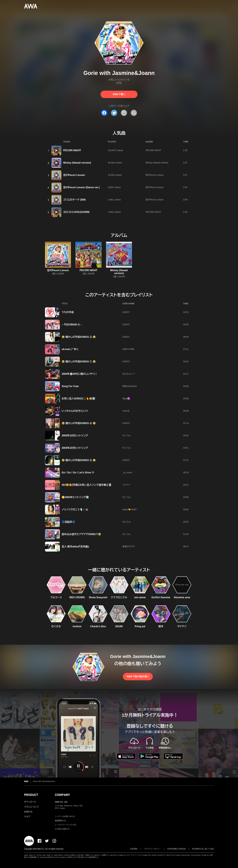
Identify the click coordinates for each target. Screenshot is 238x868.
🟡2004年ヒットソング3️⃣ (75, 497)
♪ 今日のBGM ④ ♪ (72, 325)
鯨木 (161, 626)
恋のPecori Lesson (74, 175)
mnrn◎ (126, 411)
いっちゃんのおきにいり (75, 411)
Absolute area (182, 597)
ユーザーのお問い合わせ (65, 817)
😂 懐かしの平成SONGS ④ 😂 (79, 423)
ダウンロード (30, 802)
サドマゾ (182, 626)
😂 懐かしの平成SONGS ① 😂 (79, 362)
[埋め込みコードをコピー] (134, 113)
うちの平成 (68, 312)
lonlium (77, 626)
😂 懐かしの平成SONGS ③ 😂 (79, 337)
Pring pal (140, 626)
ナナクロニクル (119, 597)
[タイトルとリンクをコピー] (124, 113)
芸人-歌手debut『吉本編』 (75, 547)
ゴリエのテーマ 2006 (74, 200)
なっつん (126, 435)
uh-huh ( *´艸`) (70, 349)
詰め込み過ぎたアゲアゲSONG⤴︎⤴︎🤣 (81, 534)
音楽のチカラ (129, 546)
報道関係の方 (60, 821)
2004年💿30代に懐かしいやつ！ (79, 374)
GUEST (126, 312)
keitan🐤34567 (130, 509)
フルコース (56, 597)
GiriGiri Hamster (161, 597)
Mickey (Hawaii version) (77, 163)
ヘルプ (27, 817)
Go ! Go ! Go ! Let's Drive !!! (78, 473)
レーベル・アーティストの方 (66, 825)
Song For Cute (70, 386)
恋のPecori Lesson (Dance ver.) (81, 187)
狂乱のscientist (130, 386)
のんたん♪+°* (129, 374)
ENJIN (119, 626)
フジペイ (126, 485)
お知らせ (28, 812)
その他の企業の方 (62, 829)
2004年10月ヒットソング (75, 448)
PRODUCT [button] (31, 795)
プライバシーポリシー (153, 849)
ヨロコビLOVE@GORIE (76, 212)
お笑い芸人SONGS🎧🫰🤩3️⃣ (78, 399)
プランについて (31, 807)
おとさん (127, 522)
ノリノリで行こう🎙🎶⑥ (75, 510)
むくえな (56, 626)
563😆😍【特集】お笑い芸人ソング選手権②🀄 (87, 485)
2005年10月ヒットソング (75, 436)
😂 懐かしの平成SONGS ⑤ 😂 (79, 460)
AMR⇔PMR (128, 349)
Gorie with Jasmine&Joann (44, 781)
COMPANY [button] (62, 795)
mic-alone (140, 597)
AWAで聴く (119, 94)
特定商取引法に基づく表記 (203, 849)
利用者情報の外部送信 (176, 849)
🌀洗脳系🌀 (68, 522)
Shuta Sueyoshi (98, 597)
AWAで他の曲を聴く (138, 676)
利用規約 (134, 849)
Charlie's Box (98, 626)
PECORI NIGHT (72, 150)
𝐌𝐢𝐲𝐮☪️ (126, 398)
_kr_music (127, 472)
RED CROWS (77, 597)
